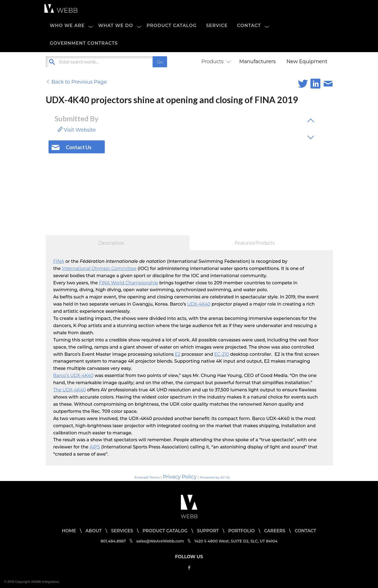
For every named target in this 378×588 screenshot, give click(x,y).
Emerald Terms (147, 477)
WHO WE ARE (67, 26)
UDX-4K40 (199, 304)
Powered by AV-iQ (215, 477)
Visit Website (77, 130)
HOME (67, 531)
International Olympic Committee (99, 268)
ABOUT (92, 531)
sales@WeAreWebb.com (159, 541)
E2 (178, 354)
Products (215, 62)
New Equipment (307, 62)
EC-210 (222, 354)
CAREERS (276, 531)
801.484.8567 (112, 541)
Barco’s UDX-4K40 (73, 375)
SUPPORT (208, 531)
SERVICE (217, 26)
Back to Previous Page (76, 82)
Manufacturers (258, 62)
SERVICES (121, 531)
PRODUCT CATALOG (172, 26)
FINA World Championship (129, 283)
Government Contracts (84, 43)
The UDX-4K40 (69, 390)
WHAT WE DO (116, 26)
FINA (59, 261)
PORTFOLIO (242, 531)
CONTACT (249, 26)
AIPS (95, 447)
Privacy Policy (179, 477)
